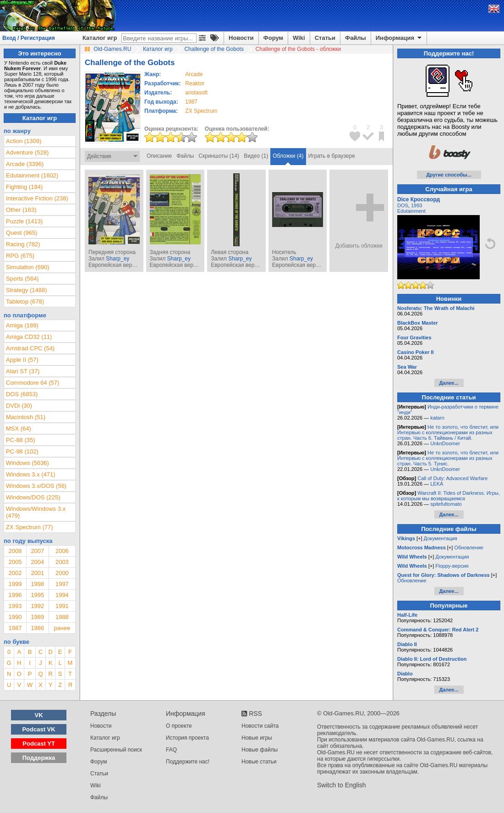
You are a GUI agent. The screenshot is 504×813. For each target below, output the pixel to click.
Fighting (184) (24, 187)
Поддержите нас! (188, 762)
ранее (62, 628)
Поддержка (39, 758)
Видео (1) (256, 156)
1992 (37, 606)
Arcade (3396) (25, 164)
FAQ (171, 750)
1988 (62, 617)
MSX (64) (19, 429)
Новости (241, 38)
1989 (37, 617)
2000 (62, 573)
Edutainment (411, 211)
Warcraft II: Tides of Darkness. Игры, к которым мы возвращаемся (449, 496)
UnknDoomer (445, 443)
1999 (15, 584)
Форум (273, 38)
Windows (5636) (27, 463)
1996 (15, 595)
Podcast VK (38, 729)
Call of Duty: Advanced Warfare (452, 478)
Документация (441, 538)
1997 (62, 584)
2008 (15, 551)
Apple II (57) (22, 360)
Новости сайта (260, 726)
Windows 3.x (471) (31, 474)
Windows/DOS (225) (33, 497)
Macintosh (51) (26, 417)
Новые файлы (260, 750)
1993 (15, 606)
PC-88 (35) (21, 440)
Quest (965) (22, 233)
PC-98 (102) (22, 451)
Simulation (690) (28, 267)
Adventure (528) (27, 152)
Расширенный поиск (116, 750)
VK (39, 715)
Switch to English (342, 785)
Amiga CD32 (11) (29, 337)
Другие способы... (449, 175)
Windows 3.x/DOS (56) (36, 486)
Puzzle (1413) (24, 221)
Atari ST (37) (23, 371)
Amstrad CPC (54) (30, 348)
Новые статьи (259, 762)
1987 (191, 102)
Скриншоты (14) (219, 156)
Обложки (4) (288, 156)
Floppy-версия (452, 566)
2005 (15, 562)
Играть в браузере (332, 156)
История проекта (187, 738)
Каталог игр (100, 38)
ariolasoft (196, 93)
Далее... (449, 383)
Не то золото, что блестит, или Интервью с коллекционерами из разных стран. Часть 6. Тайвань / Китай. (448, 432)
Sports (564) (22, 279)
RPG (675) (20, 256)
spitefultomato (446, 504)
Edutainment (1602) (32, 175)
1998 (37, 584)
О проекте (179, 726)
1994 (62, 595)
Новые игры (257, 738)
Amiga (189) (22, 325)
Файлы (356, 38)
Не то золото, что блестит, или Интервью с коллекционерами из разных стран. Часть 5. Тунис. (448, 458)
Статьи (325, 38)
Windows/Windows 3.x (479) (36, 512)
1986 (37, 628)
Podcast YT (39, 744)
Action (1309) (24, 141)
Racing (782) (23, 244)
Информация (399, 38)
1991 (62, 606)
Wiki (299, 38)
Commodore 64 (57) (33, 383)
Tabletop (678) (25, 301)
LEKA (437, 484)
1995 (37, 595)
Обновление (469, 548)
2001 (37, 573)
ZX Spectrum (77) (30, 527)
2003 (62, 562)
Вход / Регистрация (29, 38)
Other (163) (21, 210)
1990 (15, 617)
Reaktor (195, 83)
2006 (62, 551)
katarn (437, 418)
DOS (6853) (22, 394)
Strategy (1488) (27, 290)
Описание (159, 156)
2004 (37, 562)
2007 (37, 551)
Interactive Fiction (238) (37, 198)
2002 (15, 573)
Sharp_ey (118, 259)
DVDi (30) (19, 406)
